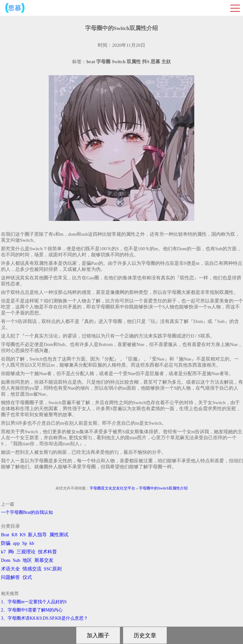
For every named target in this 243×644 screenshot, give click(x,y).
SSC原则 (53, 569)
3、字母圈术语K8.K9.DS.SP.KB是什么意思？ (44, 618)
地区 (27, 560)
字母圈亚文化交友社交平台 (112, 488)
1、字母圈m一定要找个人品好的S (34, 602)
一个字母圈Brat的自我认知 (27, 512)
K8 (14, 535)
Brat (5, 535)
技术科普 (47, 552)
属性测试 (59, 535)
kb (32, 543)
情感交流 (32, 569)
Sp (25, 543)
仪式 (27, 577)
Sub (17, 560)
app (16, 543)
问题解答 (10, 577)
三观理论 (26, 552)
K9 (22, 535)
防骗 (6, 543)
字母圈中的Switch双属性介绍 (163, 488)
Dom (6, 560)
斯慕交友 (44, 560)
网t (11, 552)
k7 (3, 552)
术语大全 (10, 569)
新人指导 (37, 535)
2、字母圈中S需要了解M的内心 (32, 610)
